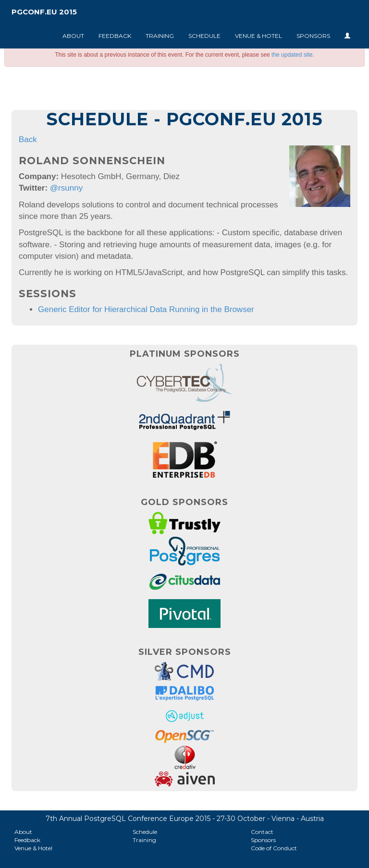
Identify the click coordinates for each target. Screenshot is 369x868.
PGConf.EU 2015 (44, 12)
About (73, 36)
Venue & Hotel (258, 36)
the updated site (292, 55)
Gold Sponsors (184, 502)
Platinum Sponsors (185, 354)
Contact (262, 832)
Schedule (204, 36)
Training (160, 36)
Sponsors (313, 36)
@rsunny (66, 188)
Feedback (115, 36)
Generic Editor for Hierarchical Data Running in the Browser (146, 309)
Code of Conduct (274, 848)
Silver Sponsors (185, 652)
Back (28, 139)
